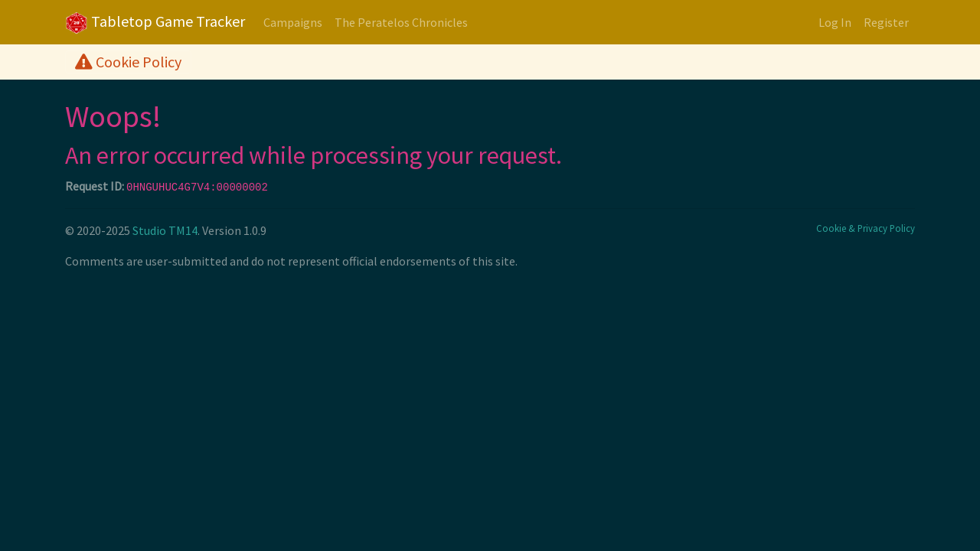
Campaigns (293, 22)
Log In (835, 22)
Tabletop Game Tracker (155, 23)
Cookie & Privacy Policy (866, 228)
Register (886, 22)
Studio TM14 (165, 230)
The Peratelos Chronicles (401, 22)
